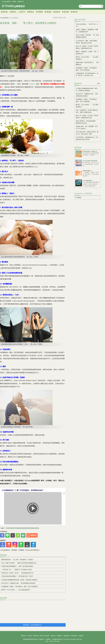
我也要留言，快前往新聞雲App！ (33, 625)
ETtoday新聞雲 (6, 2)
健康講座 (57, 12)
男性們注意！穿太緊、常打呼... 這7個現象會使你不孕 (17, 573)
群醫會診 (31, 12)
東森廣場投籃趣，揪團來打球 (90, 151)
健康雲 (14, 6)
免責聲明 (81, 636)
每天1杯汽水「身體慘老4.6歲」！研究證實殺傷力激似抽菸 (18, 583)
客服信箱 (53, 636)
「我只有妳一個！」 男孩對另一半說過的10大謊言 (17, 570)
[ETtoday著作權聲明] (32, 550)
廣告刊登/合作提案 (44, 636)
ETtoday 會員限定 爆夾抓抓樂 (90, 161)
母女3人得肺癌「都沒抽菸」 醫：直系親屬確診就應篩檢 (87, 36)
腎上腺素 (20, 528)
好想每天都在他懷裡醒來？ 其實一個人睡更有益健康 (17, 566)
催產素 (30, 528)
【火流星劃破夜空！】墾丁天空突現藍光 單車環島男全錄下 (22, 490)
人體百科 (22, 12)
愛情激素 (36, 528)
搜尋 (102, 6)
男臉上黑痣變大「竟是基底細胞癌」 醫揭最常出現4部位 (87, 122)
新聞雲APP (21, 2)
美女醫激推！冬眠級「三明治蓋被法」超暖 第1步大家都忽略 (19, 586)
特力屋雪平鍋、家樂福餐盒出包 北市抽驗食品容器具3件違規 (87, 138)
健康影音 (74, 12)
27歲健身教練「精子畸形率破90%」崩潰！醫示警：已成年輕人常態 (87, 74)
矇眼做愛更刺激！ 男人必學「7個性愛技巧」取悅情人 (17, 560)
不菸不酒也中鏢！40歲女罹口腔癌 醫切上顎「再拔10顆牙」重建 (87, 133)
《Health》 (32, 84)
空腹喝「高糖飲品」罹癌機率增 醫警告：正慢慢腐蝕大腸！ (87, 31)
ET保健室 (78, 197)
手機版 (14, 2)
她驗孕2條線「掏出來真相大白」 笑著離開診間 (87, 63)
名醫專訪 (13, 12)
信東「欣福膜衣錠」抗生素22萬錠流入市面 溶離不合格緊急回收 (87, 111)
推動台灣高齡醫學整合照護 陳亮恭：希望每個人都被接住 (19, 580)
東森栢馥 (66, 12)
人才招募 (30, 636)
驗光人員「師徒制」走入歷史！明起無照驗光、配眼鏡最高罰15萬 (87, 47)
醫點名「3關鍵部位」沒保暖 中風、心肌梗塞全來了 (87, 53)
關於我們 (36, 636)
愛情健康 (9, 528)
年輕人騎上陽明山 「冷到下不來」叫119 (87, 25)
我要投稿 (23, 636)
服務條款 (60, 636)
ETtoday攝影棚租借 (87, 181)
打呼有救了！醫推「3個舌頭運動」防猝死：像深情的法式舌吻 (87, 42)
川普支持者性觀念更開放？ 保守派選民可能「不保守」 (18, 576)
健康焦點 (4, 12)
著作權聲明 (74, 636)
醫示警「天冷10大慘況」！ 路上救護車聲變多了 (16, 590)
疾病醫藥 (39, 12)
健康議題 (48, 12)
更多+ (99, 83)
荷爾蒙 (15, 528)
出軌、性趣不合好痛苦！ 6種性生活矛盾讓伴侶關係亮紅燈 (19, 563)
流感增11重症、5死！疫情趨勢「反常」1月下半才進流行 (87, 127)
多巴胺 (26, 528)
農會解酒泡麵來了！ (88, 171)
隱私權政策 (67, 636)
